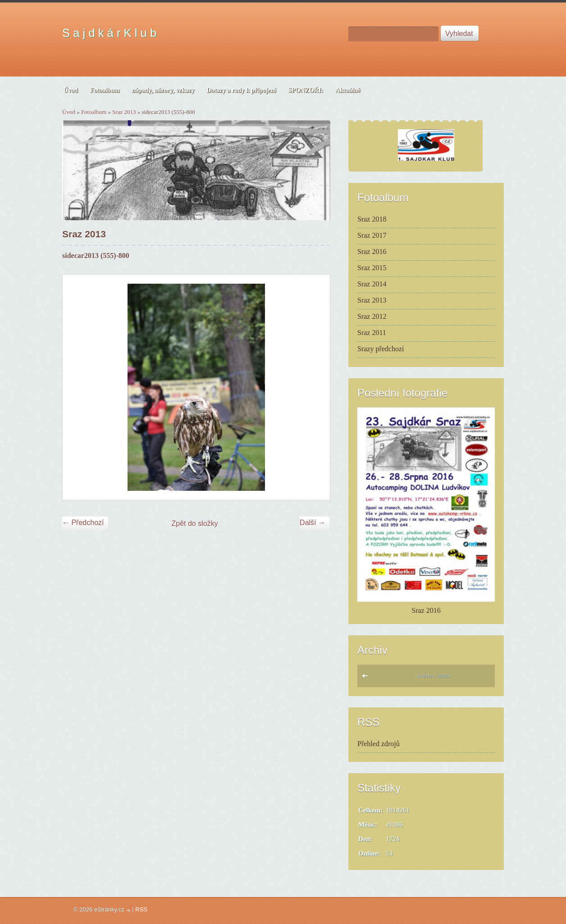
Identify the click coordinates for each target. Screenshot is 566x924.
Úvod (69, 112)
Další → (313, 523)
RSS (141, 909)
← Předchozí (83, 523)
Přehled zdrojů (379, 744)
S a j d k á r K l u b (109, 33)
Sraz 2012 (372, 316)
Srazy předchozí (381, 349)
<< (367, 678)
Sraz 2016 (372, 251)
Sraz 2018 (372, 219)
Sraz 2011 (372, 333)
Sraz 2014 (372, 284)
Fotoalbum (94, 112)
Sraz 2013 (124, 112)
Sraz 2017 (372, 235)
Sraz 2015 (372, 268)
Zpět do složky (195, 523)
